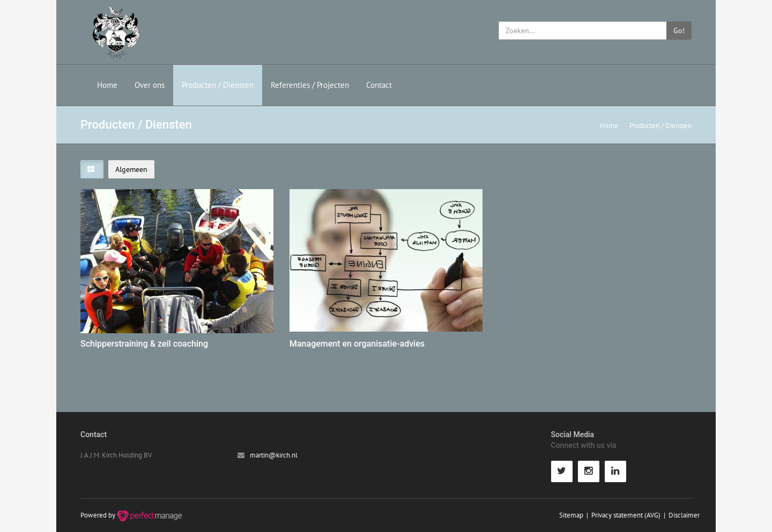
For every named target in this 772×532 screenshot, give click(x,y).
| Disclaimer (680, 515)
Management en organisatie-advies (357, 344)
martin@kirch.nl (274, 455)
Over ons (150, 85)
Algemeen (131, 169)
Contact (379, 85)
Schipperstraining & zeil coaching (144, 344)
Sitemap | (575, 515)
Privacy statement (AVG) (626, 515)
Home (107, 85)
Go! (679, 31)
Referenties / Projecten (310, 85)
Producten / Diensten (218, 85)
